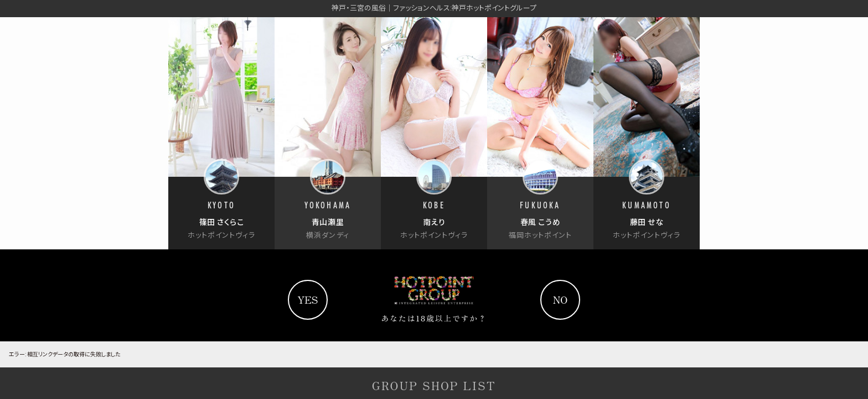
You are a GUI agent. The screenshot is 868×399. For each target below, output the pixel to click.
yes (308, 299)
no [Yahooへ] (560, 299)
